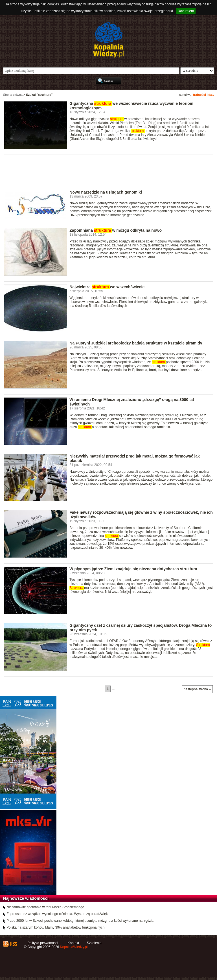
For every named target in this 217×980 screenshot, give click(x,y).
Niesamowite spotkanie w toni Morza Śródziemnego (45, 907)
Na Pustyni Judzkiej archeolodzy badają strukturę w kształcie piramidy (136, 343)
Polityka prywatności (43, 943)
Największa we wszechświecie (107, 287)
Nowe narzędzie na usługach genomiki (106, 192)
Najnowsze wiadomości (26, 898)
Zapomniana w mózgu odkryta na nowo (116, 230)
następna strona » (197, 689)
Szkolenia (94, 943)
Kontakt (74, 943)
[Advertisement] (107, 170)
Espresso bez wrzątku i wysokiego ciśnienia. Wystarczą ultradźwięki (57, 914)
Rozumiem (186, 11)
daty (211, 95)
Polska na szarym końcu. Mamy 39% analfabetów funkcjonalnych (56, 927)
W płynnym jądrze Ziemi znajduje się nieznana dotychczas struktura (133, 569)
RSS (13, 944)
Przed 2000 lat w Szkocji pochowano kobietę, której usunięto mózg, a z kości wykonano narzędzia (80, 921)
